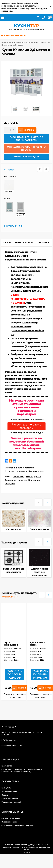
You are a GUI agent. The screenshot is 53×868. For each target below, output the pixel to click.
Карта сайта (7, 766)
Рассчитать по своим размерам (26, 426)
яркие (38, 477)
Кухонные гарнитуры (21, 42)
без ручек (10, 483)
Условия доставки (9, 791)
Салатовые (11, 480)
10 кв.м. (29, 477)
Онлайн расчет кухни (11, 818)
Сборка (5, 795)
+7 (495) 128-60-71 (9, 727)
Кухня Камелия (40, 42)
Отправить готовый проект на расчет (18, 825)
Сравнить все (9, 597)
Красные (22, 480)
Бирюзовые (34, 480)
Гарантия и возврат (10, 798)
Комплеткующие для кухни (29, 366)
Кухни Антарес (36, 471)
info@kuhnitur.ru (9, 740)
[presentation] (39, 501)
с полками (19, 477)
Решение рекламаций (11, 802)
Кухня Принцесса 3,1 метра (12, 645)
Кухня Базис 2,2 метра (38, 644)
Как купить (6, 788)
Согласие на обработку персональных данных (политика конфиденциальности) (22, 770)
